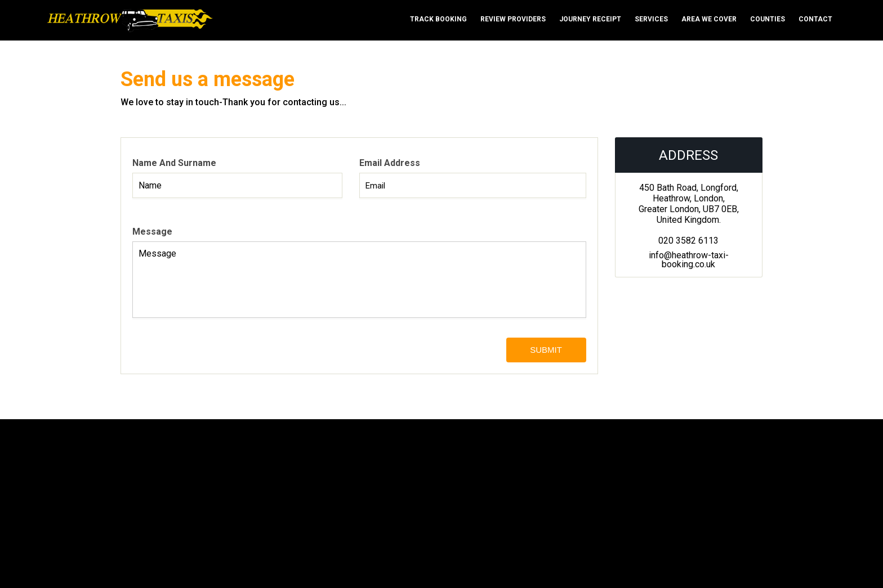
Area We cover (709, 19)
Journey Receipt (590, 19)
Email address (390, 163)
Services (651, 19)
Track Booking (438, 19)
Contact (815, 19)
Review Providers (513, 19)
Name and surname (174, 163)
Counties (768, 19)
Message (152, 232)
